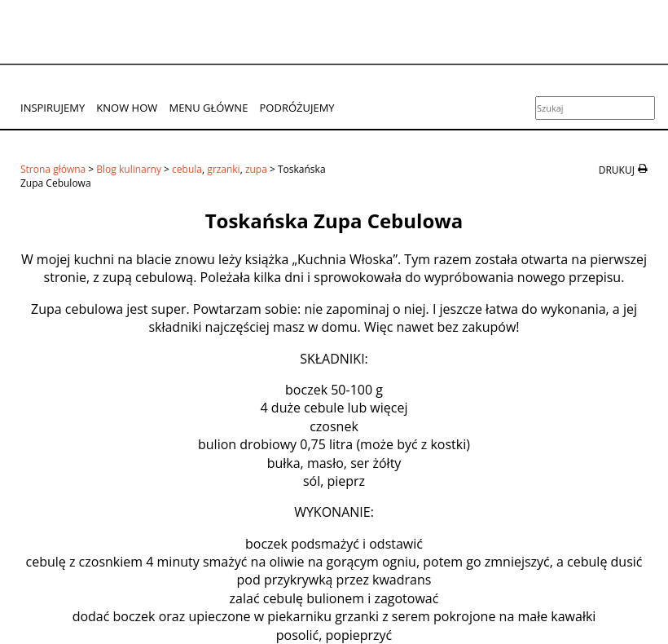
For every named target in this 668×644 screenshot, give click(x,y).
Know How (127, 108)
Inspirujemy (53, 108)
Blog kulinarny (129, 169)
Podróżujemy (297, 108)
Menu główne (208, 108)
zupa (256, 169)
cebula (187, 169)
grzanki (223, 169)
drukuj (617, 170)
